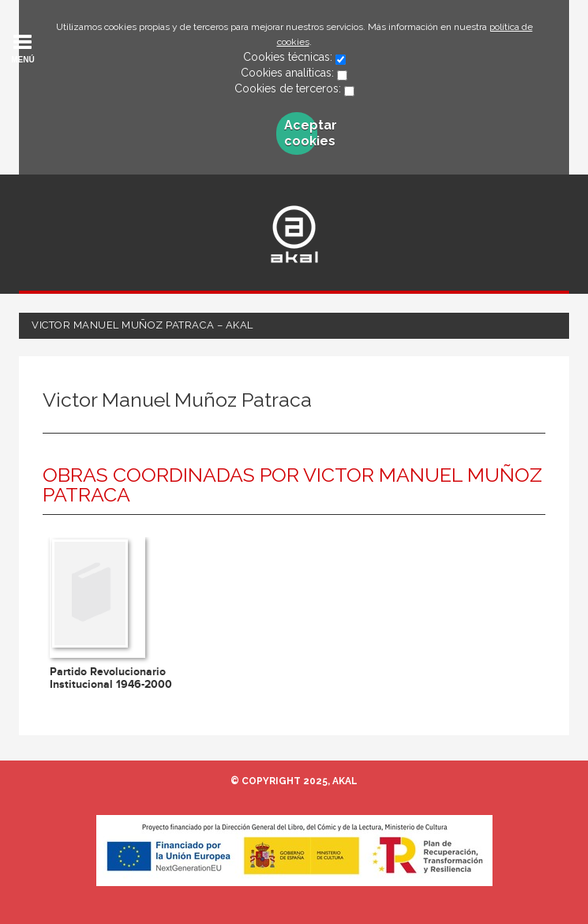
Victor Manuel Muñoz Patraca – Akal (142, 325)
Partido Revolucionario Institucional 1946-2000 (111, 678)
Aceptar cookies (301, 133)
